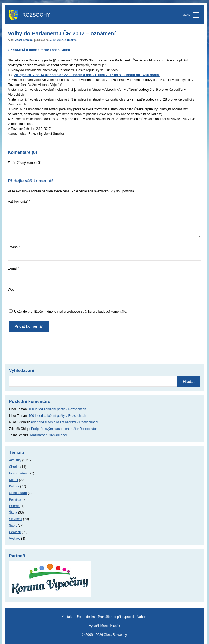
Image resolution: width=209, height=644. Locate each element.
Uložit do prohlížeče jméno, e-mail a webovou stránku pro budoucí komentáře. (71, 312)
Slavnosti (16, 519)
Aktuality (70, 40)
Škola (13, 512)
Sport (13, 526)
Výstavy (15, 539)
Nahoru (142, 617)
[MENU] (196, 15)
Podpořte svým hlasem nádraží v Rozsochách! (64, 422)
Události (15, 532)
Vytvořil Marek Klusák (105, 626)
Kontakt (67, 617)
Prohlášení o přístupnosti (116, 617)
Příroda (14, 506)
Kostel (13, 480)
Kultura (14, 486)
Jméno (14, 247)
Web (11, 290)
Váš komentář (19, 202)
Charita (14, 467)
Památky (15, 499)
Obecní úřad (18, 493)
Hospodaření (18, 473)
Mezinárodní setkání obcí (48, 435)
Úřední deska (85, 617)
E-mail (14, 268)
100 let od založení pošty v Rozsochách (57, 409)
